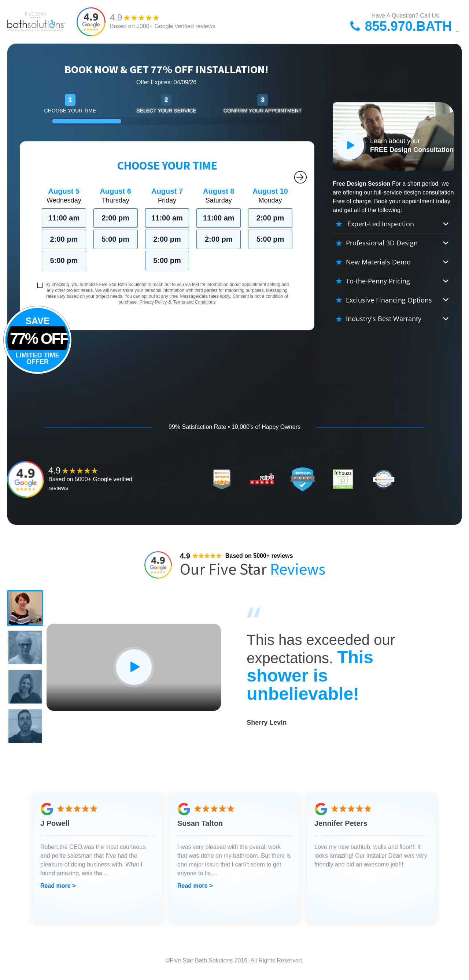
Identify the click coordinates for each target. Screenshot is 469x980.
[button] (26, 609)
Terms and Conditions (194, 302)
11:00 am (64, 218)
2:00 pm (64, 239)
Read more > (58, 890)
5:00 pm (64, 260)
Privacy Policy (153, 302)
